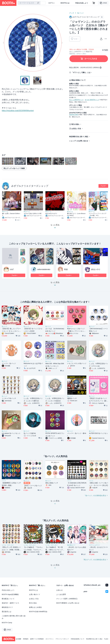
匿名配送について (8, 599)
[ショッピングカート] (94, 3)
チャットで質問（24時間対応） (68, 599)
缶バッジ (80, 13)
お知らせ (60, 590)
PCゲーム (5, 212)
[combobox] (29, 3)
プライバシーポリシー (62, 639)
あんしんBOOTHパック (76, 100)
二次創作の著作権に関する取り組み (14, 617)
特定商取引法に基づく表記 (79, 137)
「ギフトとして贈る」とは (81, 72)
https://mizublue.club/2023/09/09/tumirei (18, 111)
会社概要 (18, 639)
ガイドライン (50, 639)
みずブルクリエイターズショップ (30, 186)
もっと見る (55, 284)
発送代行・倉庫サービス (10, 603)
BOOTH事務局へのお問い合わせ (68, 603)
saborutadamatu (44, 269)
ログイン (52, 3)
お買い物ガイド (35, 594)
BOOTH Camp (7, 623)
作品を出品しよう (82, 3)
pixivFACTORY (74, 115)
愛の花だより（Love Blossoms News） (76, 214)
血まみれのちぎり (51, 213)
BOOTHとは (65, 3)
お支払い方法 (76, 129)
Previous (4, 43)
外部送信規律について (78, 639)
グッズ (72, 13)
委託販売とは (7, 612)
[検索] (38, 3)
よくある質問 (61, 594)
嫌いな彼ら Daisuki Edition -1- (11, 214)
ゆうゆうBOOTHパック (92, 100)
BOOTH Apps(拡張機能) (10, 594)
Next (62, 43)
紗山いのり (96, 269)
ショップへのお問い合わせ (79, 141)
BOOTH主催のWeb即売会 (38, 612)
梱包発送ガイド (7, 607)
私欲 (66, 269)
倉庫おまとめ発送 (35, 607)
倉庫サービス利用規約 (37, 639)
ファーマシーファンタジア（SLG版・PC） (98, 214)
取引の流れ (75, 124)
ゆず (12, 269)
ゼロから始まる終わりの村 (33, 213)
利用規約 (26, 639)
